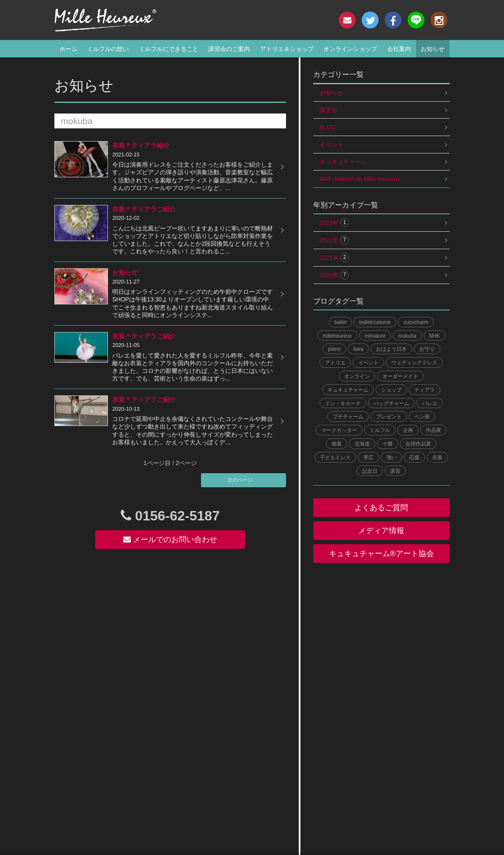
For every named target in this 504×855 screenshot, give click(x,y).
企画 (408, 430)
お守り (427, 349)
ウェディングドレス (414, 363)
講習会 (328, 110)
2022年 (334, 240)
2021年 (334, 257)
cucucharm (416, 322)
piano (334, 349)
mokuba (407, 336)
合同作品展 (418, 444)
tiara (358, 349)
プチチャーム (348, 417)
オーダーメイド (400, 376)
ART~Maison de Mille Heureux (360, 179)
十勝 (388, 444)
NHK (435, 336)
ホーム (68, 49)
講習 (395, 471)
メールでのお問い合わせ (170, 540)
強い (391, 457)
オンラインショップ (350, 49)
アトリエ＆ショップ (287, 49)
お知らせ (433, 49)
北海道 (362, 444)
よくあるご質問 (381, 508)
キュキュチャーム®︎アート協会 (381, 554)
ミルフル (380, 430)
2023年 (334, 223)
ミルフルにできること (169, 49)
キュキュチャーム (343, 162)
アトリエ (335, 363)
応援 (414, 457)
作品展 (433, 430)
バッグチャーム (391, 403)
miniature (375, 336)
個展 (337, 444)
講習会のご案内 (229, 49)
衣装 (437, 457)
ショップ (391, 390)
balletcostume (375, 322)
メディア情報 (381, 531)
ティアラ (425, 390)
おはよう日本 (391, 349)
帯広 (368, 457)
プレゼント (389, 417)
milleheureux (337, 336)
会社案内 (399, 49)
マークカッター (339, 430)
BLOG (328, 127)
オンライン (357, 376)
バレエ (430, 403)
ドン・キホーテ (343, 403)
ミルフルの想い (108, 49)
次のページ (240, 480)
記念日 (370, 471)
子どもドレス (335, 457)
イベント (331, 145)
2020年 (334, 275)
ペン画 (422, 417)
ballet (341, 322)
